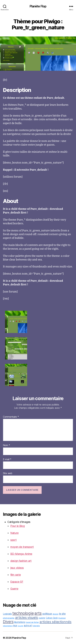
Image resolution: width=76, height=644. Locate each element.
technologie (23, 613)
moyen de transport (22, 547)
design (55, 614)
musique (62, 618)
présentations (8, 626)
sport (14, 540)
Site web (8, 473)
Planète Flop (38, 6)
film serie (15, 575)
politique (47, 614)
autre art (28, 626)
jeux (15, 626)
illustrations (20, 622)
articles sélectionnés (55, 622)
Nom (6, 445)
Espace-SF (17, 582)
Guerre (14, 589)
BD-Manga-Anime (21, 554)
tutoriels (36, 626)
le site (62, 614)
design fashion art (21, 561)
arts (38, 613)
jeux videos (17, 568)
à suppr (20, 626)
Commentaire (11, 417)
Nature (14, 533)
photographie (9, 618)
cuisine (42, 618)
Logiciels (7, 614)
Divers (8, 622)
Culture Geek (52, 618)
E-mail (7, 459)
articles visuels (27, 617)
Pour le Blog (18, 526)
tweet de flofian (32, 622)
